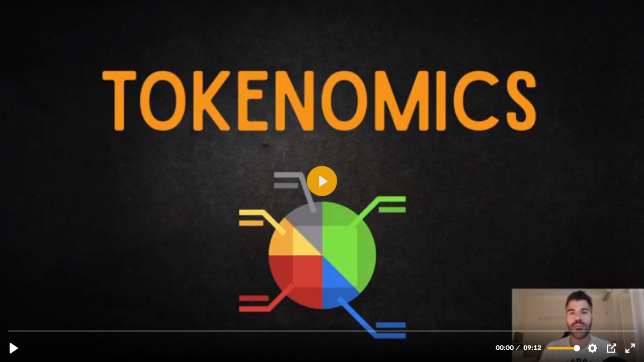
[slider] (323, 331)
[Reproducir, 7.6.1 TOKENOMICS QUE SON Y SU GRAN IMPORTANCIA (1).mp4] (14, 348)
